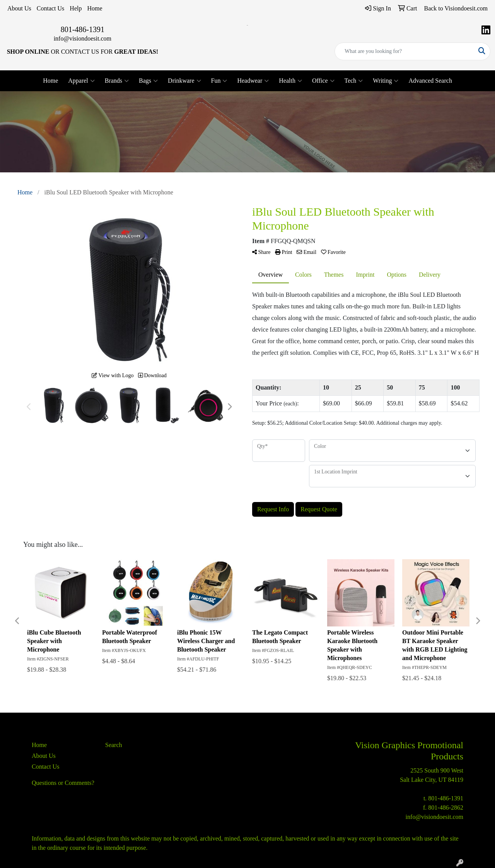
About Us (19, 8)
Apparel (81, 81)
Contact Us (51, 8)
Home (95, 8)
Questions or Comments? (63, 783)
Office (323, 81)
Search (114, 745)
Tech (354, 81)
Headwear (253, 81)
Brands (117, 81)
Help (76, 8)
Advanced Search (430, 81)
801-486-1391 (83, 29)
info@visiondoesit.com (83, 38)
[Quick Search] (404, 51)
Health (290, 81)
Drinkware (184, 81)
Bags (148, 81)
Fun (219, 81)
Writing (386, 81)
